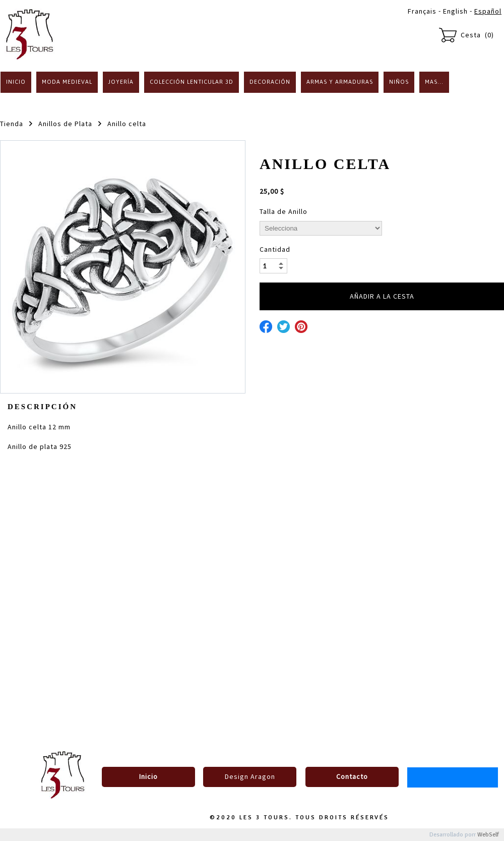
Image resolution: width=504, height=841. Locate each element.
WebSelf (488, 835)
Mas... (434, 82)
